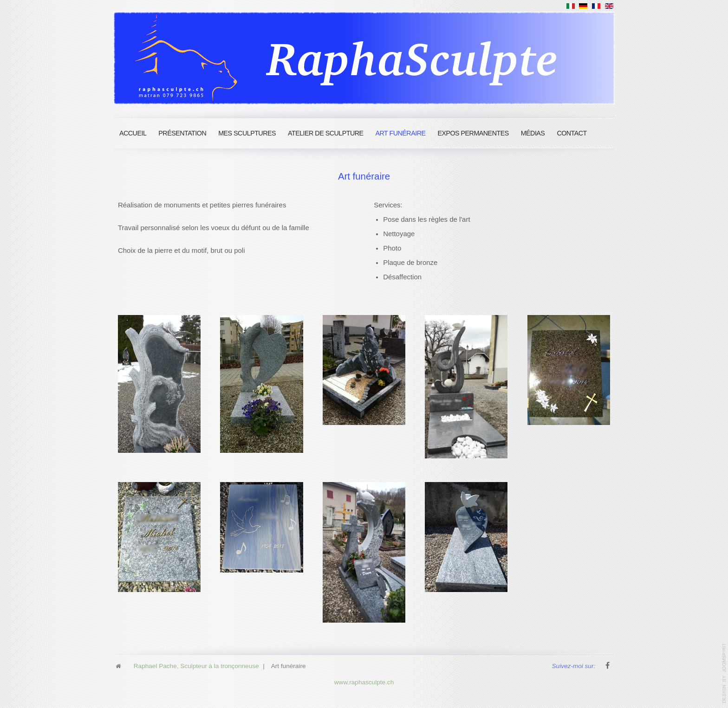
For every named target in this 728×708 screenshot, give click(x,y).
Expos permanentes (473, 133)
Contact (572, 133)
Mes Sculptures (247, 133)
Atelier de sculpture (326, 133)
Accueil (133, 133)
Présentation (182, 133)
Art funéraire (401, 133)
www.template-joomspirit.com (724, 673)
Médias (533, 133)
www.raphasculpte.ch (364, 680)
